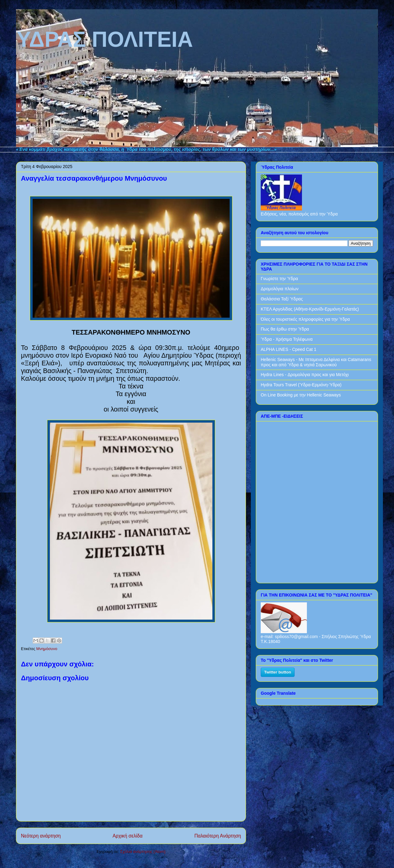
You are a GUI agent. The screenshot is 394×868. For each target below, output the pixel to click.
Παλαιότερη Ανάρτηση (218, 836)
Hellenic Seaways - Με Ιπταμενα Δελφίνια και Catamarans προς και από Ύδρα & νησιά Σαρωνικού (316, 362)
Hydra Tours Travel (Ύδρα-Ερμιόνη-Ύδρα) (301, 385)
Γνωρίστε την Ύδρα (279, 279)
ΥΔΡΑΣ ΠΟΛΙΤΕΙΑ (17, 16)
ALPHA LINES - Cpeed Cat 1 (289, 349)
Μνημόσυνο (47, 649)
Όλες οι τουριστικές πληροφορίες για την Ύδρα (305, 319)
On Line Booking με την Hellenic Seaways (301, 395)
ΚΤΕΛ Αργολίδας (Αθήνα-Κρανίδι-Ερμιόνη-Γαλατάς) (310, 309)
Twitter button (278, 672)
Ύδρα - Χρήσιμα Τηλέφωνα (287, 339)
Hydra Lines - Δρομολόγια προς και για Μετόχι (305, 375)
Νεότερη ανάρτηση (41, 836)
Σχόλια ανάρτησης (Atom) (143, 852)
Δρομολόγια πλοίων (280, 289)
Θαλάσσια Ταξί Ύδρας (282, 299)
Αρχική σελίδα (128, 836)
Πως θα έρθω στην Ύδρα (285, 329)
